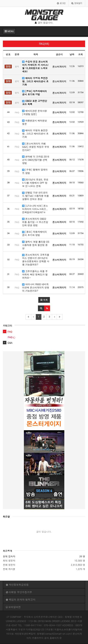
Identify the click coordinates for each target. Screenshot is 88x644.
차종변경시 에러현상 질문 (34, 122)
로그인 (61, 3)
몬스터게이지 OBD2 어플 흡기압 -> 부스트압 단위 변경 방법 (35, 222)
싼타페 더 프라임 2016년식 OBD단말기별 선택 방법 (36, 160)
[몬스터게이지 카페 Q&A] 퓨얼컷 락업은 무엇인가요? (36, 147)
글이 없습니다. (44, 22)
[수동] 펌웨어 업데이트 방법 (35, 171)
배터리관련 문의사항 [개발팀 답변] (34, 112)
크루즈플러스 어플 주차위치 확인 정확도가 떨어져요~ (35, 274)
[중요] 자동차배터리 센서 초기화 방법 (34, 93)
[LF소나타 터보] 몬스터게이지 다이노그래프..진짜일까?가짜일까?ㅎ (35, 209)
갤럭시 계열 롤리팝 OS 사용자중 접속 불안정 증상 (36, 245)
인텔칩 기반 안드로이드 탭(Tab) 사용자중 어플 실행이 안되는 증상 (35, 196)
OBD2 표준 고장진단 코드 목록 (35, 102)
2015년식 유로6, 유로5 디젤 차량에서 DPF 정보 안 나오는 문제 (35, 183)
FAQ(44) (44, 44)
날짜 (72, 54)
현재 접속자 (9, 556)
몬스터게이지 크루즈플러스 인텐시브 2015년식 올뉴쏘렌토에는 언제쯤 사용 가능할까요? (36, 260)
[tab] (44, 332)
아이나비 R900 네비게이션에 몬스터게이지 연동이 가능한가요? (36, 287)
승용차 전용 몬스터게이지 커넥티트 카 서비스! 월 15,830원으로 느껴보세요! (35, 66)
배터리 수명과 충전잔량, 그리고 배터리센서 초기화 (35, 81)
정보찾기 (77, 3)
